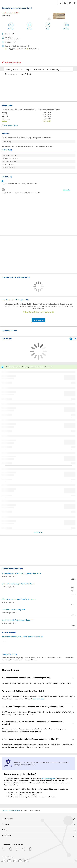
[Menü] (75, 2)
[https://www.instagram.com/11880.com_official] (9, 862)
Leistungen (26, 69)
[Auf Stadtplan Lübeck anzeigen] (75, 339)
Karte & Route (26, 74)
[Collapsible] (73, 678)
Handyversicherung (10, 654)
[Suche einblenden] (60, 2)
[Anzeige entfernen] (76, 860)
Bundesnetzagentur (49, 779)
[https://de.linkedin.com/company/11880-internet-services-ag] (21, 862)
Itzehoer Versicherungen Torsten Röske (17, 584)
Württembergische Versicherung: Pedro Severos (20, 573)
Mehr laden (39, 532)
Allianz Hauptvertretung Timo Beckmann (17, 599)
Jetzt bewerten (38, 320)
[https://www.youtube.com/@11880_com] (26, 862)
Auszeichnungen (54, 69)
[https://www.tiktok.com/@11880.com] (15, 862)
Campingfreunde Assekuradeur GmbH (16, 620)
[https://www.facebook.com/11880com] (4, 862)
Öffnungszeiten (12, 69)
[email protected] (38, 699)
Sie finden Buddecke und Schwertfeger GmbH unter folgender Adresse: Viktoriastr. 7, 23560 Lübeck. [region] (37, 683)
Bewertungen (11, 74)
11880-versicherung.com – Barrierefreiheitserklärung (23, 637)
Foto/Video (39, 69)
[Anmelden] (65, 2)
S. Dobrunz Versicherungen (12, 610)
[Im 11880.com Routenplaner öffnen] (71, 338)
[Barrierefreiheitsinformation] (70, 2)
